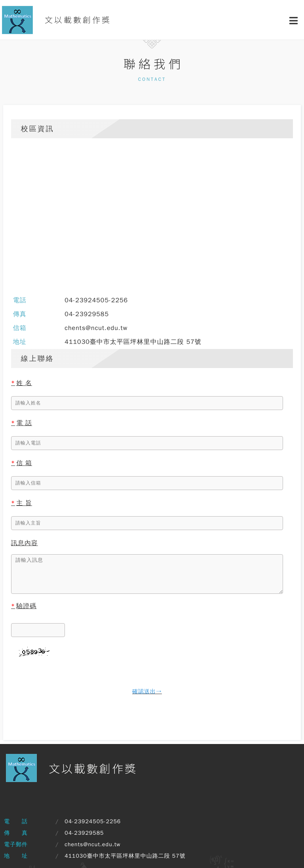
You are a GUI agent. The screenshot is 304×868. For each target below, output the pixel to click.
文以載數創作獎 (57, 20)
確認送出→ (147, 692)
